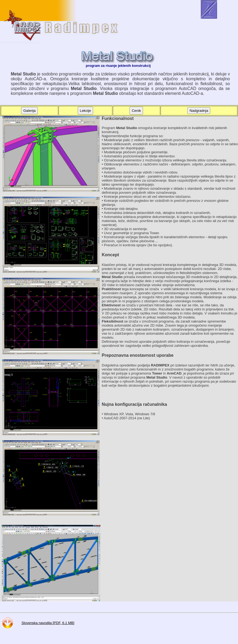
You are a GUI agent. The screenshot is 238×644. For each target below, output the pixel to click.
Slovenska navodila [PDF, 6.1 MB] (48, 623)
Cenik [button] (136, 111)
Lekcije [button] (86, 111)
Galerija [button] (29, 111)
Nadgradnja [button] (199, 111)
